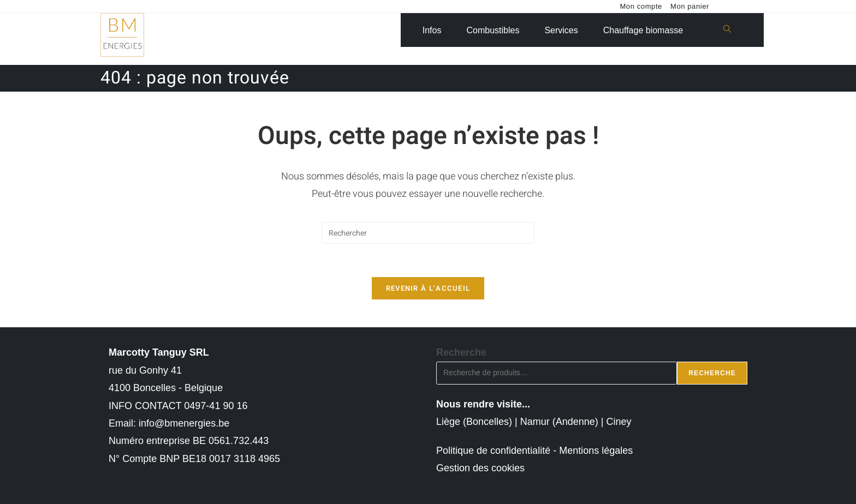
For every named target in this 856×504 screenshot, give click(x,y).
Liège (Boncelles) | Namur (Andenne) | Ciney (534, 422)
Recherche (461, 352)
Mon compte (641, 6)
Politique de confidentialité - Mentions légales (534, 451)
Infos (432, 30)
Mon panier (690, 6)
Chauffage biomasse (643, 30)
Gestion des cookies (480, 468)
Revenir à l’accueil (428, 288)
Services (561, 30)
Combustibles (493, 30)
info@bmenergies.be (184, 423)
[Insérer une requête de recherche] (428, 233)
